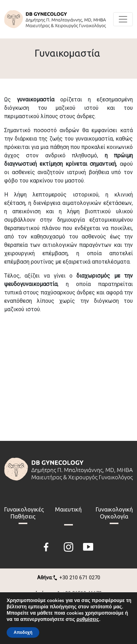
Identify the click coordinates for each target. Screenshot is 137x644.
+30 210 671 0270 (69, 578)
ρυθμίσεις (88, 620)
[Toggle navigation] (123, 19)
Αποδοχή (23, 632)
